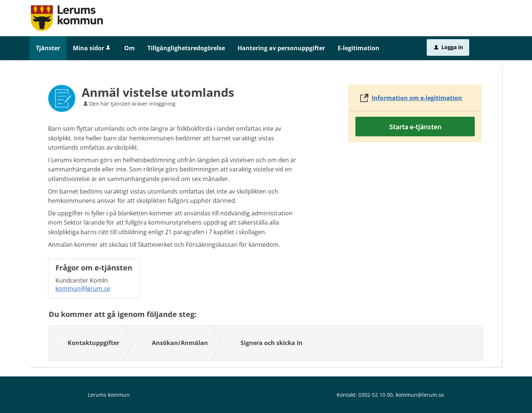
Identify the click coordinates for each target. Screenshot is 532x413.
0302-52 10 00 (376, 395)
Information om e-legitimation (417, 98)
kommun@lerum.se (83, 289)
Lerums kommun (109, 395)
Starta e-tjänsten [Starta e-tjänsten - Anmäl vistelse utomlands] (415, 127)
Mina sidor (92, 48)
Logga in (449, 47)
